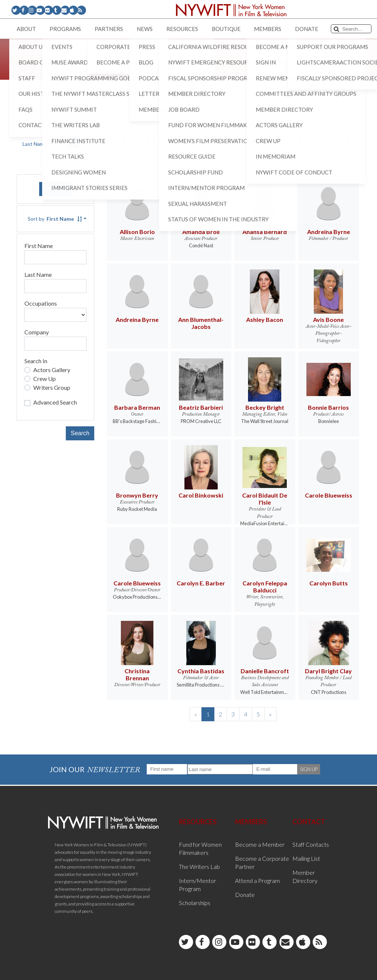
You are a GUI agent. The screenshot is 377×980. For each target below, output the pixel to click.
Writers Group (52, 387)
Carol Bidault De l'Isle (265, 499)
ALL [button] (189, 157)
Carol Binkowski (201, 495)
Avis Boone (328, 319)
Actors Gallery (52, 370)
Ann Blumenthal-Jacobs (201, 323)
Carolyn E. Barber (201, 583)
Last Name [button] (35, 144)
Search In (36, 361)
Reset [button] (55, 189)
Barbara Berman (137, 407)
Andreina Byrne (329, 232)
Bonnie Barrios (328, 407)
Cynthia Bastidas (201, 671)
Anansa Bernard (265, 232)
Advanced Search (55, 402)
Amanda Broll (201, 232)
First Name (39, 246)
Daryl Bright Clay (328, 671)
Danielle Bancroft (265, 671)
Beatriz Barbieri (201, 407)
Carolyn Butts (329, 583)
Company (37, 332)
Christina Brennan (137, 674)
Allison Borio (137, 232)
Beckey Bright (265, 407)
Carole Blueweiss (329, 495)
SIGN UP (309, 769)
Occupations (41, 303)
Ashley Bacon (265, 319)
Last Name (38, 274)
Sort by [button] (55, 219)
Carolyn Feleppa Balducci (265, 587)
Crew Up (45, 379)
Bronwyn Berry (137, 495)
